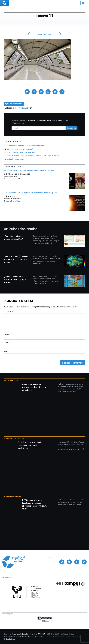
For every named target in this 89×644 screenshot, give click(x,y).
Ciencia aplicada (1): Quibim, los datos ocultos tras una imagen (16, 259)
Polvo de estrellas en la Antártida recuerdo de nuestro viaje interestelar (34, 156)
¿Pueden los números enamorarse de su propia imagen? (15, 279)
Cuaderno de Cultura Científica (21, 637)
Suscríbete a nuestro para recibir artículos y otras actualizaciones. (40, 122)
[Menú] (83, 3)
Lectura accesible (44, 34)
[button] (27, 92)
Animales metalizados (16, 159)
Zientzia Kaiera (11, 381)
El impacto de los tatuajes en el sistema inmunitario (26, 146)
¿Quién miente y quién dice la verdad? (21, 152)
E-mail (7, 343)
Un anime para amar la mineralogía (20, 149)
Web (6, 352)
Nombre (8, 334)
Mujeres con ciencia (14, 439)
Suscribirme (72, 128)
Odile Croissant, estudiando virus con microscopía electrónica (30, 445)
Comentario (9, 311)
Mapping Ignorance (13, 497)
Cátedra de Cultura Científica (22, 634)
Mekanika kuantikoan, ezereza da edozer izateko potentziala (34, 387)
